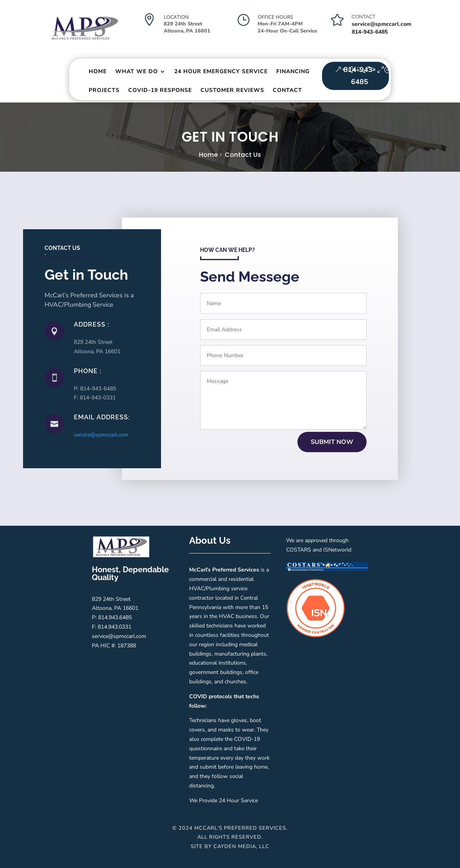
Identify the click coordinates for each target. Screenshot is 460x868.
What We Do (137, 71)
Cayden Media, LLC (241, 846)
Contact (287, 90)
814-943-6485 (360, 76)
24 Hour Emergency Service (221, 71)
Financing (293, 71)
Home (98, 71)
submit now (332, 442)
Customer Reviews (232, 90)
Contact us (243, 155)
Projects (104, 90)
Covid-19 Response (160, 90)
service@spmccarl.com (381, 24)
